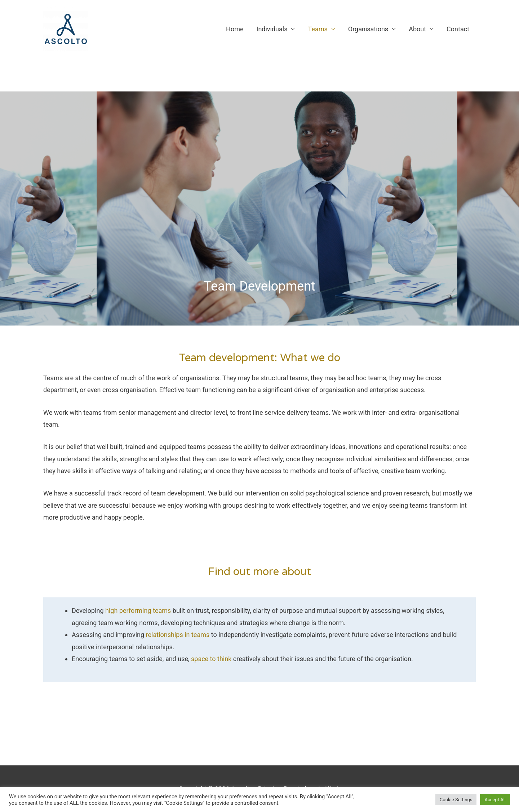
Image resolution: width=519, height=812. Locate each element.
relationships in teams (178, 635)
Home (235, 29)
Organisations (368, 29)
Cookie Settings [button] (456, 800)
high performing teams (138, 611)
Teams (318, 29)
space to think (212, 659)
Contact (458, 29)
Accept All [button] (495, 800)
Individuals (272, 29)
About (417, 29)
